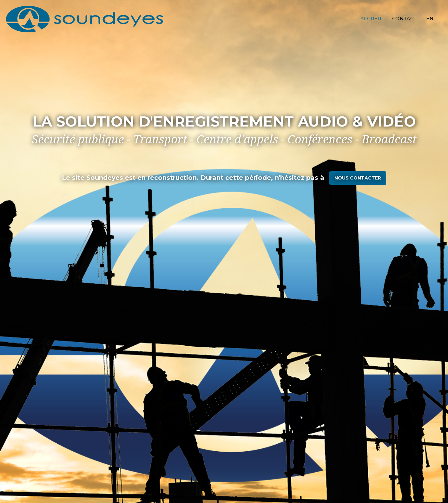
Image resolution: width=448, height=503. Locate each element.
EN (430, 24)
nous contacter (358, 178)
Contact (405, 24)
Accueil (372, 24)
